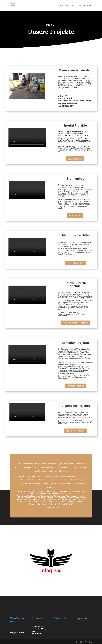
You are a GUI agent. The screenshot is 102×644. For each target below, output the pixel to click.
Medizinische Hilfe (75, 263)
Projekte (76, 6)
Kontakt (88, 6)
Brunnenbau (75, 215)
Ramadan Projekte (75, 386)
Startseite (65, 6)
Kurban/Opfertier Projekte (75, 323)
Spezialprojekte (75, 159)
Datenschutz (62, 618)
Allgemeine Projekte (75, 431)
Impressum (82, 618)
